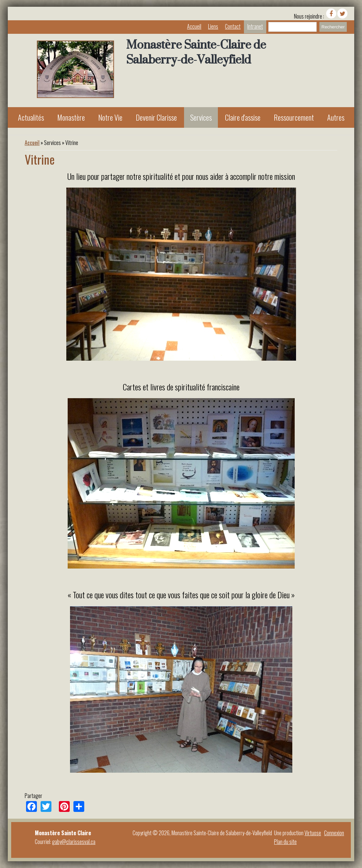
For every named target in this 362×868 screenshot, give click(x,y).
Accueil (194, 26)
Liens (213, 26)
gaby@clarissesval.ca (74, 842)
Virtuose (313, 833)
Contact (233, 26)
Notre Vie (110, 117)
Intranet (255, 26)
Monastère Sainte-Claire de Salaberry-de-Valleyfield (196, 52)
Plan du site (285, 842)
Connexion (334, 833)
